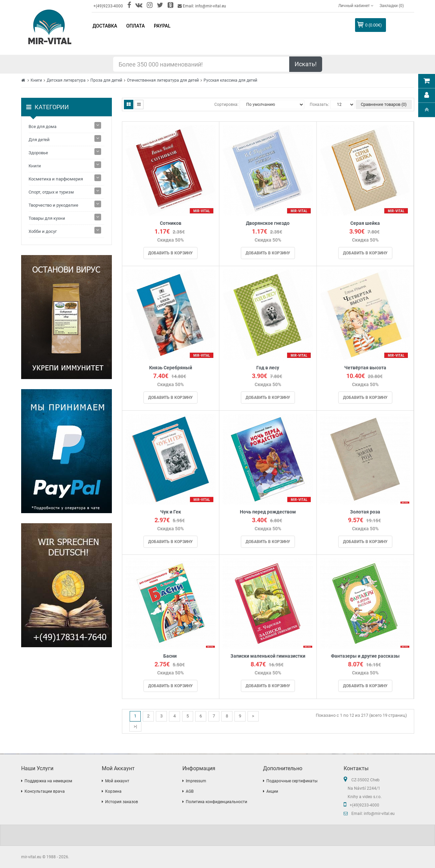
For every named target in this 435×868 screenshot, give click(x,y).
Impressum (196, 781)
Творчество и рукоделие (53, 205)
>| (135, 726)
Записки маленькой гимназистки (268, 656)
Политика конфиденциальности (216, 802)
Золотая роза (365, 512)
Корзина (113, 791)
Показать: (319, 105)
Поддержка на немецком (48, 781)
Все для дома (42, 127)
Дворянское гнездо (268, 223)
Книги (36, 80)
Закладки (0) (392, 6)
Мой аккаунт (117, 781)
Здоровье (38, 153)
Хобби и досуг (43, 231)
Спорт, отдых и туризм (51, 192)
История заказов (122, 802)
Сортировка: (226, 105)
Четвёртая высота (365, 368)
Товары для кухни (47, 218)
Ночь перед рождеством (268, 512)
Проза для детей (106, 80)
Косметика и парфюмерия (56, 179)
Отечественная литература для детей (163, 80)
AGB (190, 791)
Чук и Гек (171, 512)
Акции (272, 791)
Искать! (306, 64)
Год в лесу (268, 368)
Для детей (39, 140)
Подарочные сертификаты (292, 781)
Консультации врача (45, 791)
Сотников (171, 223)
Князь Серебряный (171, 368)
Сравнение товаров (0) (384, 104)
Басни (170, 656)
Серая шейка (365, 223)
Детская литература (66, 80)
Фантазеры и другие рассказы (365, 656)
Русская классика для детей (230, 80)
